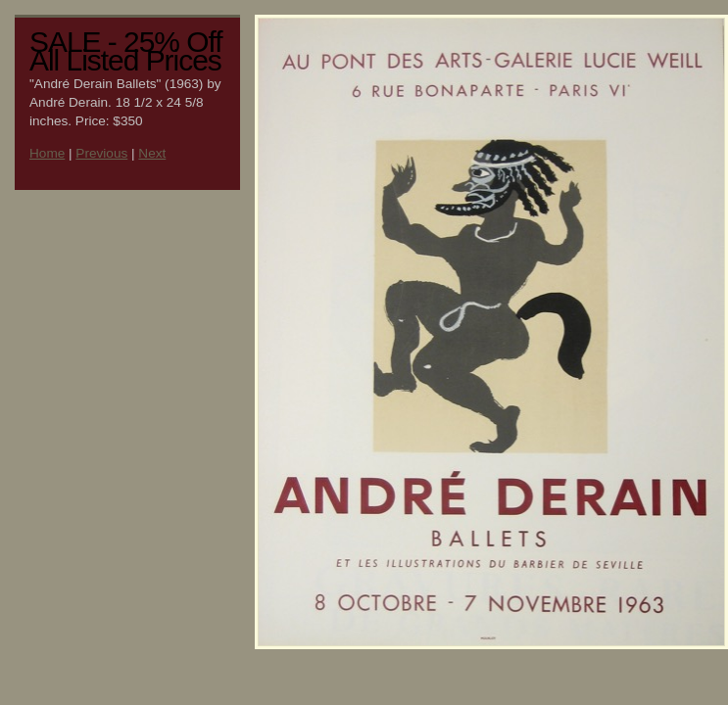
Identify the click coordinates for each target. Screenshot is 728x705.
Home (47, 153)
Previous (101, 153)
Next (152, 153)
